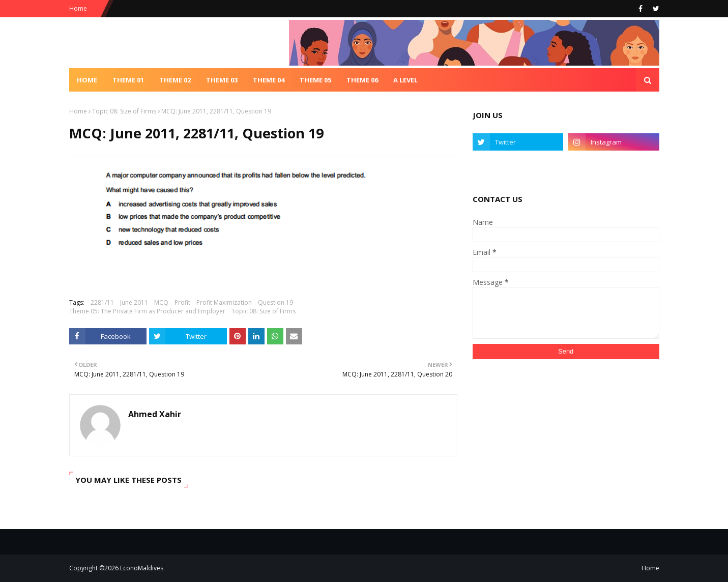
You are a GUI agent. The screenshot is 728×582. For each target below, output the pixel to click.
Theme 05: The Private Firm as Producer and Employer (147, 311)
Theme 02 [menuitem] (175, 80)
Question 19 (275, 302)
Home (78, 8)
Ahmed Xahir (155, 414)
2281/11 (102, 302)
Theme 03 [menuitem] (222, 80)
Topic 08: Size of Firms (124, 111)
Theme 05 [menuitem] (315, 80)
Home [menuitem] (87, 80)
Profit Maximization (224, 302)
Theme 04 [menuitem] (269, 80)
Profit (182, 302)
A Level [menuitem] (405, 80)
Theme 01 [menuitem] (128, 80)
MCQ (161, 302)
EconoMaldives (142, 568)
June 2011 (134, 302)
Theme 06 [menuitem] (362, 80)
